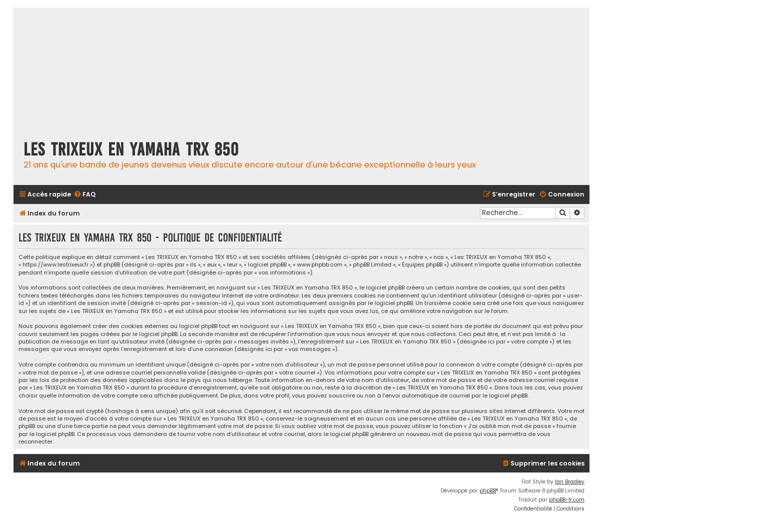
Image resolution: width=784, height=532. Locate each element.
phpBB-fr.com (567, 500)
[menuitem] (84, 195)
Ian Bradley (570, 482)
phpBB (488, 491)
